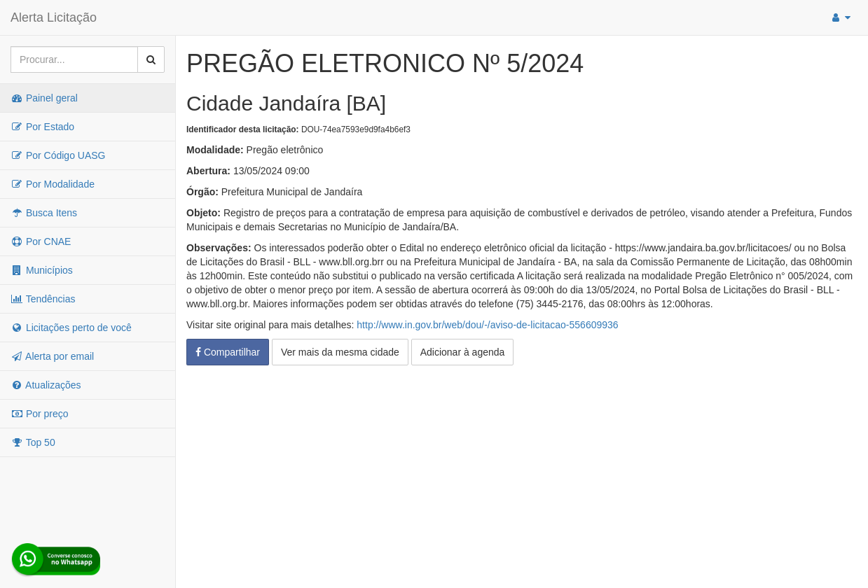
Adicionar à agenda (463, 352)
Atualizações (46, 385)
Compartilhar (228, 352)
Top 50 (33, 442)
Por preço (40, 414)
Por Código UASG (58, 155)
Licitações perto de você (71, 328)
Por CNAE (41, 241)
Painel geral (44, 98)
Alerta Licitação (54, 17)
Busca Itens (44, 213)
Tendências (43, 299)
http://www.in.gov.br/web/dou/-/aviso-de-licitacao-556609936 (487, 325)
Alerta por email (52, 356)
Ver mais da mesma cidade (340, 352)
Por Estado (42, 127)
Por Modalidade (53, 184)
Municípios (42, 270)
